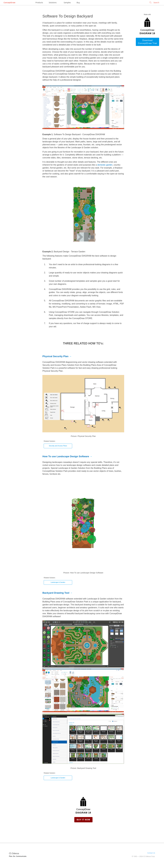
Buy (78, 3)
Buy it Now (83, 820)
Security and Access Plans (58, 446)
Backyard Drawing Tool (56, 593)
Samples (67, 3)
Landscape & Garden (58, 582)
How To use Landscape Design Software (66, 456)
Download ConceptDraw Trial (148, 42)
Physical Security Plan (55, 356)
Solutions (53, 3)
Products (39, 3)
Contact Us (151, 853)
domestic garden (105, 165)
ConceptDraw (9, 3)
